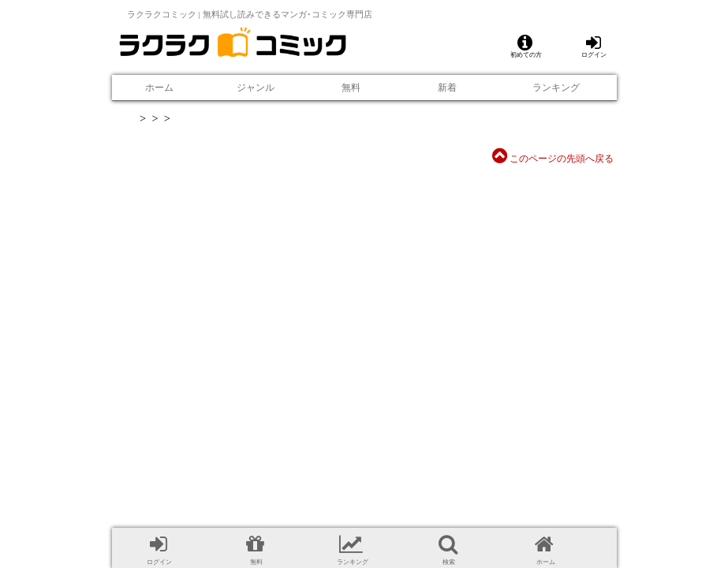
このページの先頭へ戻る (553, 159)
